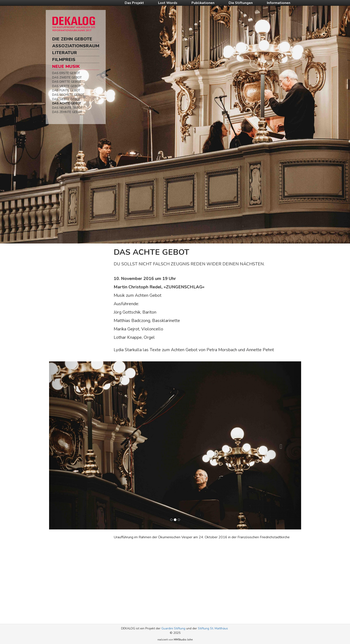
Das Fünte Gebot (66, 90)
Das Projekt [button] (134, 3)
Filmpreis (64, 60)
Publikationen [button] (203, 3)
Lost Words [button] (168, 3)
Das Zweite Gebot (67, 78)
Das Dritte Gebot (67, 82)
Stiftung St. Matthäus (213, 628)
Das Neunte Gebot (67, 108)
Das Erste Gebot (66, 73)
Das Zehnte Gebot (67, 112)
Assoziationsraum (76, 46)
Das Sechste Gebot (68, 95)
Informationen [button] (279, 3)
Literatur (65, 53)
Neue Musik (66, 66)
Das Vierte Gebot (66, 86)
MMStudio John (183, 640)
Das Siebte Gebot (66, 99)
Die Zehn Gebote (72, 39)
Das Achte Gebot (67, 103)
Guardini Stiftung (173, 628)
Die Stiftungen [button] (241, 3)
